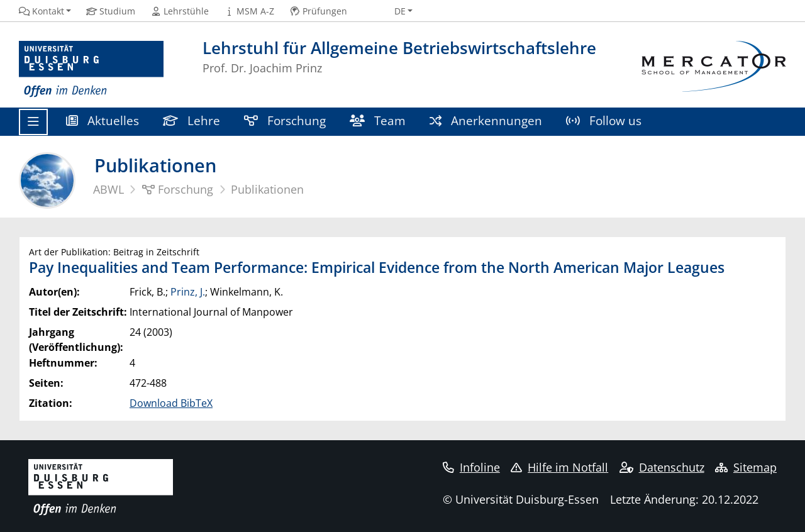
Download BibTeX (171, 403)
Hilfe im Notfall (559, 467)
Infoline (471, 467)
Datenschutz (662, 467)
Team (378, 120)
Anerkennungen (486, 120)
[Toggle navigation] (33, 122)
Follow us (604, 120)
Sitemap (746, 467)
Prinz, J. (188, 292)
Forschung (285, 120)
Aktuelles (103, 120)
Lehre (192, 120)
